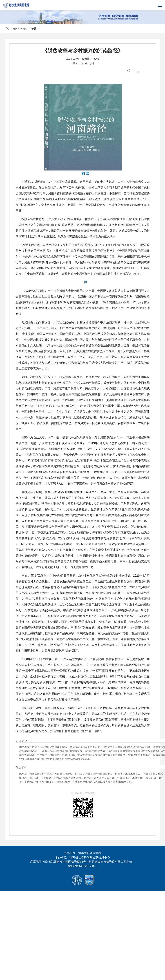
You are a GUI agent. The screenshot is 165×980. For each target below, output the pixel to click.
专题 (34, 29)
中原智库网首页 (19, 29)
